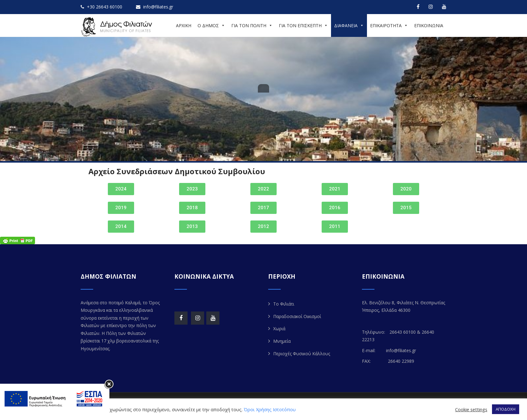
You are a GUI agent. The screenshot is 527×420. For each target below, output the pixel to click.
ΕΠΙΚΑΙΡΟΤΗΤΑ (389, 25)
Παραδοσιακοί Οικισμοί (297, 316)
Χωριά (279, 329)
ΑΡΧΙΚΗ (184, 25)
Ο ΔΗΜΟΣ (211, 25)
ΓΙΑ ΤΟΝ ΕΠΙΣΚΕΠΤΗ (303, 25)
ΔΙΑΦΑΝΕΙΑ (349, 25)
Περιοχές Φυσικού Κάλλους (302, 354)
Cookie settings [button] (471, 409)
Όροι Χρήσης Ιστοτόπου (270, 409)
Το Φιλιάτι (284, 304)
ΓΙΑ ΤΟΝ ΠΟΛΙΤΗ (252, 25)
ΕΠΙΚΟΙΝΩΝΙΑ (429, 25)
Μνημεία (282, 341)
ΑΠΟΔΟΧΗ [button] (506, 409)
